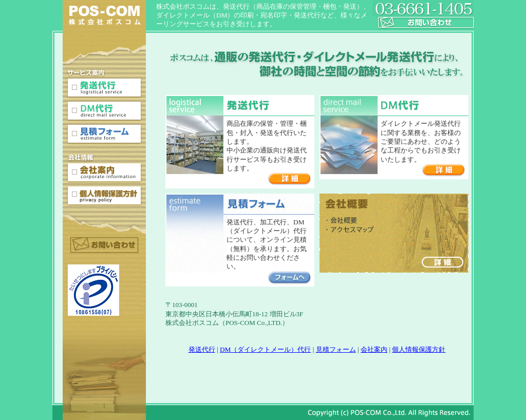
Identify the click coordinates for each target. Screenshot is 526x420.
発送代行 (202, 349)
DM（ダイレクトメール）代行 (265, 349)
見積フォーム (336, 349)
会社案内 (374, 349)
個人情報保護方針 (419, 349)
